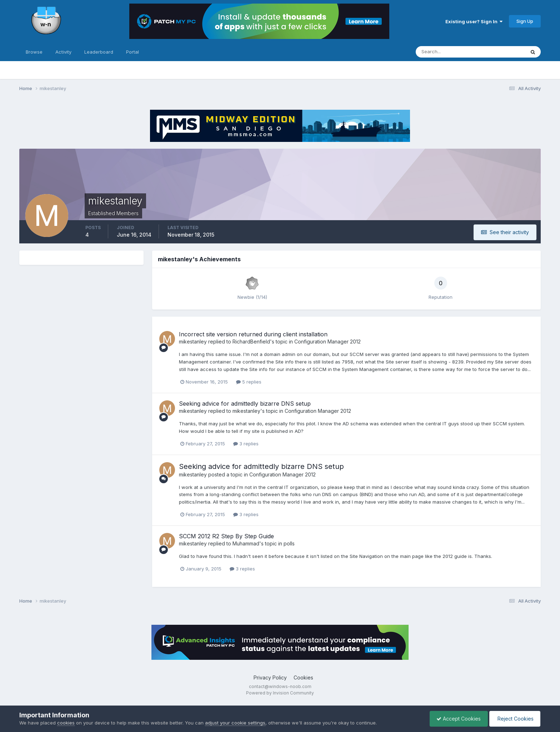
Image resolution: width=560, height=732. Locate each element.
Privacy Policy (270, 677)
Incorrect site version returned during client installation (253, 334)
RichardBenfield (251, 342)
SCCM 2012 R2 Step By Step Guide (226, 536)
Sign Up (525, 21)
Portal (132, 52)
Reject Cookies (514, 719)
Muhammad (246, 543)
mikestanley (193, 342)
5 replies (249, 382)
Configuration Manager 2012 (327, 342)
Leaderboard (99, 52)
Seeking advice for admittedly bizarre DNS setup (245, 404)
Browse (34, 52)
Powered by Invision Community (280, 693)
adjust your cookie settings (235, 723)
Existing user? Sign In (474, 21)
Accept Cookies (457, 719)
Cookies (303, 677)
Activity (63, 52)
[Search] (447, 52)
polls (289, 543)
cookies (66, 723)
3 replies (246, 444)
